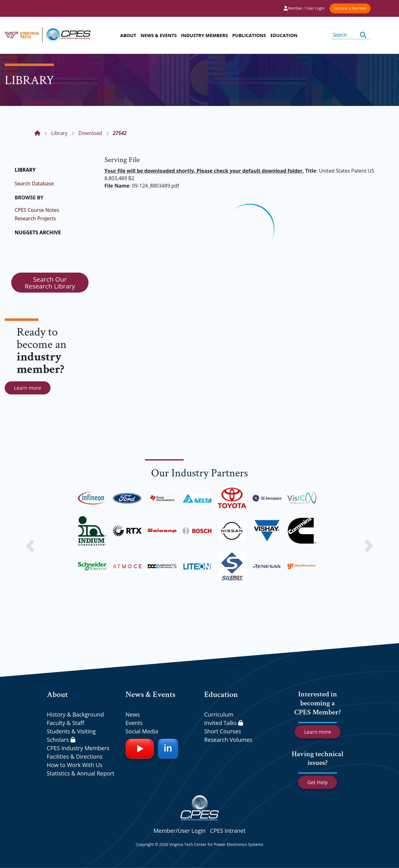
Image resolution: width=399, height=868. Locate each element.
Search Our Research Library (50, 283)
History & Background (75, 714)
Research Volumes (228, 740)
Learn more (28, 388)
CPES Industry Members (78, 748)
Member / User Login (304, 8)
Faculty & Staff (65, 723)
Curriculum (219, 714)
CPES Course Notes (37, 210)
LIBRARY (25, 170)
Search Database (34, 184)
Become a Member (350, 8)
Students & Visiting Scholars (71, 735)
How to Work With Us (75, 765)
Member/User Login (179, 831)
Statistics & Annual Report (81, 773)
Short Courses (223, 731)
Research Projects (35, 218)
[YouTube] (140, 749)
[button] (30, 546)
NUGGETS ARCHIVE (38, 232)
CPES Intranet (228, 831)
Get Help (317, 782)
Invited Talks (224, 723)
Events (134, 723)
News (133, 714)
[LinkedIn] (168, 749)
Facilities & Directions (75, 756)
